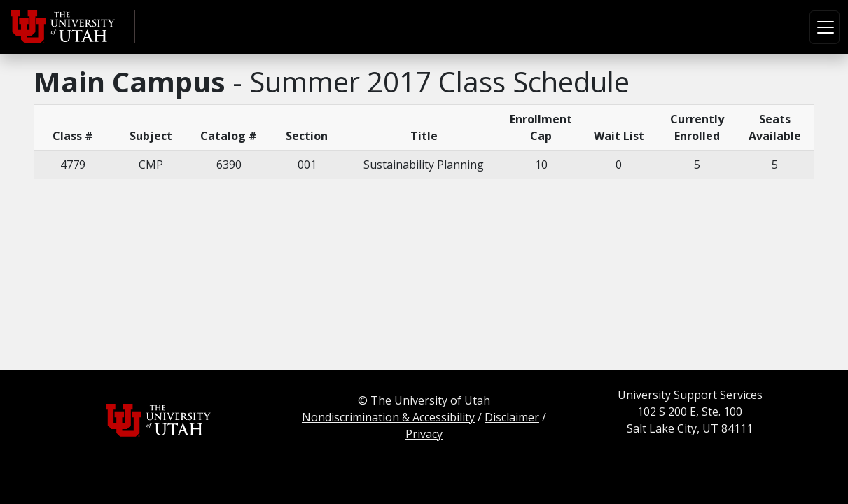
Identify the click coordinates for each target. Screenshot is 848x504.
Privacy (424, 434)
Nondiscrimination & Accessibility (388, 417)
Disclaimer (512, 417)
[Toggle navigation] (825, 27)
